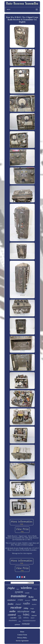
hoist (18, 589)
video (34, 600)
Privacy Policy (22, 638)
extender (27, 593)
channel (18, 604)
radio (26, 603)
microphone (23, 611)
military (26, 618)
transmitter (19, 596)
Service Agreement (22, 641)
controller (13, 618)
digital (32, 618)
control (12, 615)
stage (33, 612)
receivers (13, 620)
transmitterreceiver (29, 621)
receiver (16, 607)
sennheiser (11, 600)
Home (22, 632)
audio (12, 611)
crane (20, 600)
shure (35, 589)
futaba (11, 604)
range (32, 608)
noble (20, 618)
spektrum (17, 625)
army (20, 621)
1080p (26, 608)
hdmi (26, 615)
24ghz (11, 588)
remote (26, 624)
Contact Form (22, 635)
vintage (19, 616)
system (19, 592)
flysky (31, 597)
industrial (34, 615)
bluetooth (27, 600)
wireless (26, 588)
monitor (34, 604)
